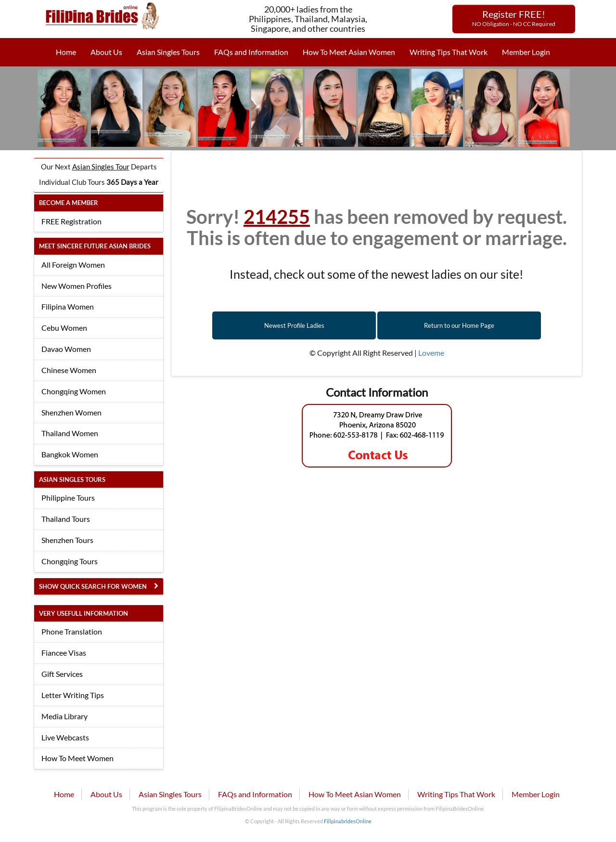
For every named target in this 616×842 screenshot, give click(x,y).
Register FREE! (514, 18)
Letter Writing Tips (73, 695)
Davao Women (66, 349)
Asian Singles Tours (168, 52)
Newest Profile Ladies (294, 325)
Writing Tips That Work (449, 52)
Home (66, 52)
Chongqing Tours (70, 561)
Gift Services (62, 674)
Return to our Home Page (459, 325)
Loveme (431, 353)
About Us (106, 52)
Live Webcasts (65, 737)
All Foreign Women (73, 265)
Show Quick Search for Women (93, 586)
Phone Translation (72, 631)
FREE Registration (71, 221)
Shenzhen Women (71, 412)
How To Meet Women (77, 758)
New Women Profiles (77, 286)
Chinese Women (69, 370)
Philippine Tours (68, 498)
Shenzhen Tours (67, 540)
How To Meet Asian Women (349, 52)
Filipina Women (68, 306)
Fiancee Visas (64, 653)
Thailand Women (70, 433)
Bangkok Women (70, 454)
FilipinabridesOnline (348, 821)
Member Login (526, 52)
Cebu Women (64, 328)
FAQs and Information (251, 52)
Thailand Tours (66, 519)
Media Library (64, 716)
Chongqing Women (74, 391)
